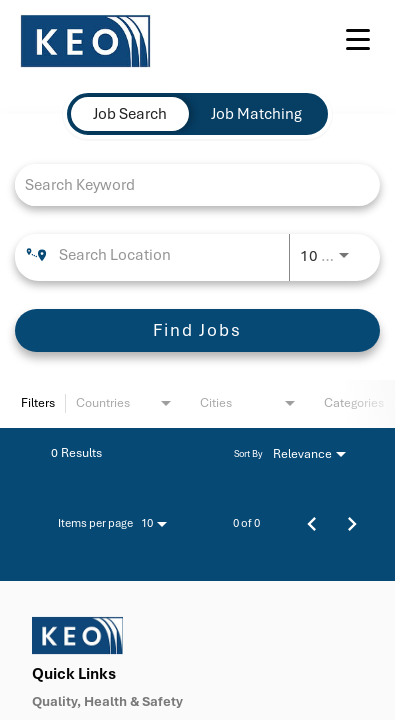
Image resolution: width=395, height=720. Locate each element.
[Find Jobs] (197, 330)
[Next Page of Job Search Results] (352, 523)
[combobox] (187, 184)
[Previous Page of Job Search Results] (312, 523)
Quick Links (74, 674)
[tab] (130, 114)
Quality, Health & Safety (107, 702)
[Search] (197, 330)
